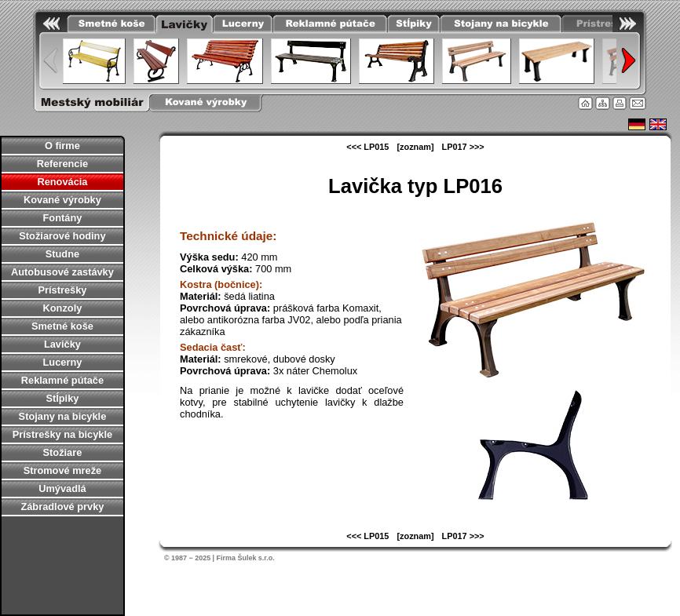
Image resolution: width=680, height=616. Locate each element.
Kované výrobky (62, 200)
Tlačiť (620, 103)
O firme (62, 146)
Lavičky (62, 344)
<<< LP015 (367, 147)
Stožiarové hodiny (62, 236)
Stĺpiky (62, 398)
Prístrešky (62, 290)
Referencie (62, 164)
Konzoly (63, 308)
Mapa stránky (603, 103)
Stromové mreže (63, 470)
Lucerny (63, 362)
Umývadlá (62, 488)
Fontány (63, 218)
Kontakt (638, 103)
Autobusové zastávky (62, 272)
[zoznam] (415, 147)
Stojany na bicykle (63, 416)
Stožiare (63, 452)
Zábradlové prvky (62, 507)
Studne (62, 254)
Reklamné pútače (62, 380)
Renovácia (62, 182)
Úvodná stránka (585, 103)
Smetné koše (62, 326)
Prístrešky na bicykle (62, 434)
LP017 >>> (463, 147)
